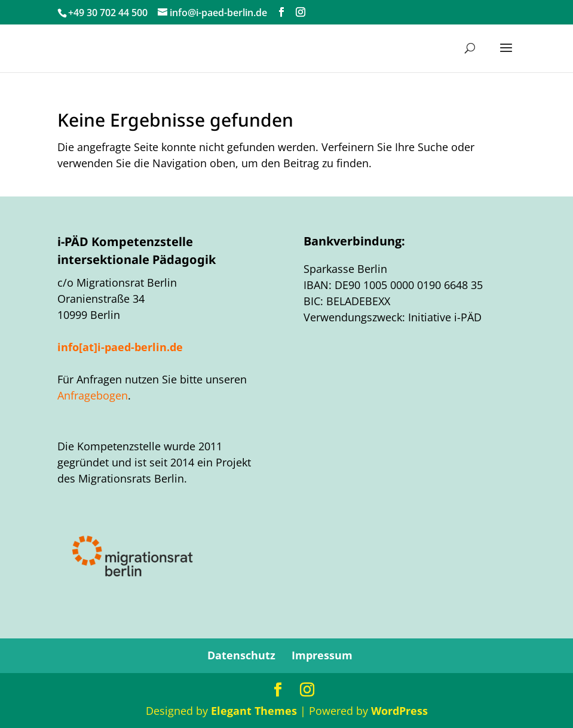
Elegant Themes (254, 711)
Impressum (322, 655)
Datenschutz (241, 655)
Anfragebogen (93, 395)
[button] (506, 56)
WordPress (399, 711)
